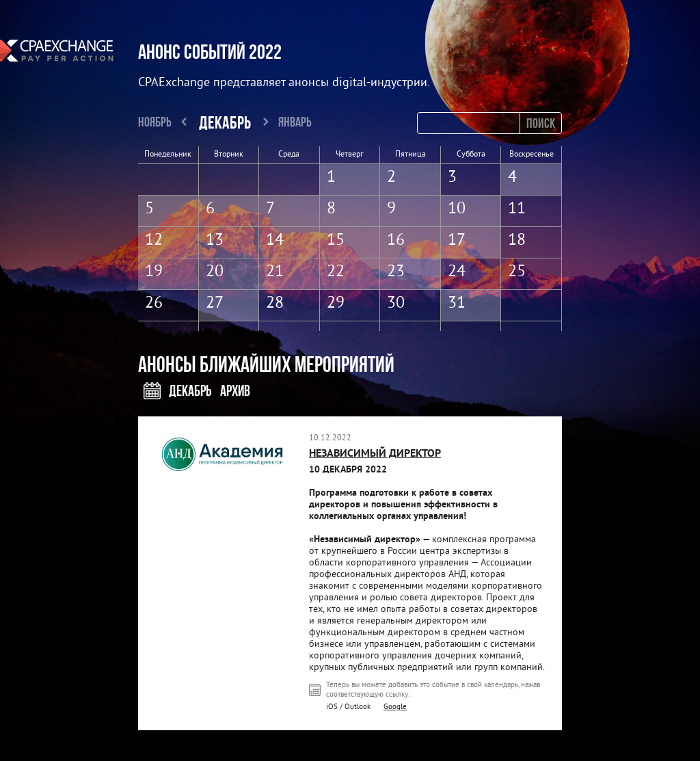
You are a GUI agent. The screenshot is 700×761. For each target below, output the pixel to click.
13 (215, 241)
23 (396, 272)
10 (457, 209)
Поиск (541, 123)
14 (275, 241)
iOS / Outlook (348, 707)
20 (215, 272)
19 (154, 272)
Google (395, 707)
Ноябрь (155, 121)
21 (275, 272)
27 (215, 304)
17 (457, 241)
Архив (235, 390)
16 (396, 241)
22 (336, 272)
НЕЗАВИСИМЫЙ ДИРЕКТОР (375, 454)
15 (336, 241)
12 (154, 241)
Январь (295, 121)
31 (457, 304)
